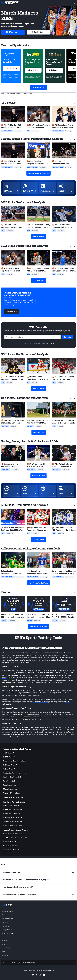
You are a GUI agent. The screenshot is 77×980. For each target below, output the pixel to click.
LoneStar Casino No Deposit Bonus (15, 838)
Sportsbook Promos (7, 911)
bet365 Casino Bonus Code (12, 806)
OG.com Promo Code (10, 789)
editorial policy (26, 660)
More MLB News (39, 237)
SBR (6, 653)
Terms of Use (5, 940)
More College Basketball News (38, 173)
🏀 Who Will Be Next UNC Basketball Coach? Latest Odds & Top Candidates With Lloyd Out (12, 126)
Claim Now (33, 70)
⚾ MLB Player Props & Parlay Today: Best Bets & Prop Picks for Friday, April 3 (38, 226)
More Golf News (39, 432)
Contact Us (5, 944)
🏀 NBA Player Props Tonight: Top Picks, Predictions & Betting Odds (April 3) (38, 126)
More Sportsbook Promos (39, 626)
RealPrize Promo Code (11, 842)
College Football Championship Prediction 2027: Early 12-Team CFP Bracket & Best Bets (11, 572)
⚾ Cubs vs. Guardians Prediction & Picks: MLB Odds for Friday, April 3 (64, 226)
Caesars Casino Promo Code (12, 814)
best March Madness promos (50, 673)
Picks (13, 32)
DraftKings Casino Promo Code (14, 818)
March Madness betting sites (25, 673)
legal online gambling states (50, 693)
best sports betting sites (28, 655)
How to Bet (5, 922)
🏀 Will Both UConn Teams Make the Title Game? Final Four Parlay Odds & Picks (62, 126)
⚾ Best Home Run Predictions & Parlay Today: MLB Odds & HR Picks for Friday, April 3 (12, 226)
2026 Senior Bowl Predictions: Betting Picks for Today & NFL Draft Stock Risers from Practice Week (38, 572)
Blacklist (4, 915)
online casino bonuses (15, 734)
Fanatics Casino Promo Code (13, 822)
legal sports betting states (28, 693)
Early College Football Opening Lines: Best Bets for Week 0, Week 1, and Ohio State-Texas (64, 572)
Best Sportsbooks (7, 930)
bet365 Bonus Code (10, 753)
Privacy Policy (49, 343)
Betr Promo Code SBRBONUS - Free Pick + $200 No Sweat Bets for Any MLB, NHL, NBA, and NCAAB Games (64, 616)
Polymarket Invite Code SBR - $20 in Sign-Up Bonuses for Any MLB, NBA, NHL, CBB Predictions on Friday (13, 616)
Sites (39, 32)
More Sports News (38, 476)
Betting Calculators (7, 919)
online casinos (19, 727)
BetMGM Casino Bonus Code (12, 810)
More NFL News (38, 539)
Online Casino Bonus (8, 933)
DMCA (3, 952)
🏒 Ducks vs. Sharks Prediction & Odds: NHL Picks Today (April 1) (38, 378)
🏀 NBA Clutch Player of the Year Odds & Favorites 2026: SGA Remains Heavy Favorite (63, 270)
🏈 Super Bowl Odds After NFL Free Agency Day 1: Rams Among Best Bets (64, 529)
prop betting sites (52, 675)
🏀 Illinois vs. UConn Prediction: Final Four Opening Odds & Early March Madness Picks (63, 162)
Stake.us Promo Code (10, 846)
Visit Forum (12, 312)
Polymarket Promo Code (11, 793)
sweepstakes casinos (33, 727)
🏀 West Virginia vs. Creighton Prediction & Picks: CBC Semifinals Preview (38, 162)
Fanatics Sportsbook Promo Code (14, 773)
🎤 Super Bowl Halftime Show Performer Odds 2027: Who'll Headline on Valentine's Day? (13, 529)
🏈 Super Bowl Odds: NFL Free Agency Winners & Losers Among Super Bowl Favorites (37, 529)
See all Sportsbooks (39, 87)
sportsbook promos (23, 714)
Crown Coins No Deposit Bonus (14, 834)
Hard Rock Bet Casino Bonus (13, 826)
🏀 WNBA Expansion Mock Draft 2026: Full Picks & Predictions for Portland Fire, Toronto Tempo (38, 465)
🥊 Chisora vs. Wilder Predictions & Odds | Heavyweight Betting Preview (13, 465)
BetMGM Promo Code (10, 757)
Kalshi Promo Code (9, 785)
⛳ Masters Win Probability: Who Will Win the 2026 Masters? (38, 422)
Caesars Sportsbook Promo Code (14, 761)
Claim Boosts (55, 70)
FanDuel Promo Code (10, 769)
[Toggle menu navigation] (75, 3)
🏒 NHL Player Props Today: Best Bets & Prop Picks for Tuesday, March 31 (63, 378)
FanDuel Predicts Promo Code (13, 798)
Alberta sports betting (41, 702)
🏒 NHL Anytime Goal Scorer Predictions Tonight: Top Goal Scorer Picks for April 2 (13, 378)
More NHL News (39, 389)
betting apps (13, 660)
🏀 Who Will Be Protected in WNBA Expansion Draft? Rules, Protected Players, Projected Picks (63, 465)
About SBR (5, 955)
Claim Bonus (11, 68)
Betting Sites (5, 926)
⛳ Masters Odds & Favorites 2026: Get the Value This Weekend (12, 422)
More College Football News (38, 583)
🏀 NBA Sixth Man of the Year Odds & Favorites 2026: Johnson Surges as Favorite (38, 270)
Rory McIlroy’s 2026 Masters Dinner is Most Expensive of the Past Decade (63, 422)
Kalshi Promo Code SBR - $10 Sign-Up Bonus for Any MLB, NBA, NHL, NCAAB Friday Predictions (38, 616)
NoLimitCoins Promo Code (12, 850)
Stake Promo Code (9, 781)
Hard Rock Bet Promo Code (12, 777)
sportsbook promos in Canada (35, 717)
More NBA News (38, 280)
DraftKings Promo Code (11, 765)
